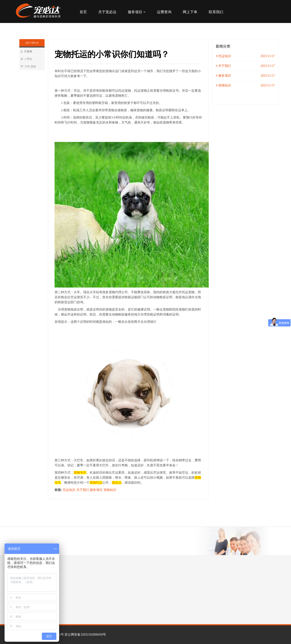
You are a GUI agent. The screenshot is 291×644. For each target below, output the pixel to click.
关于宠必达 (107, 12)
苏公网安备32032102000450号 (85, 635)
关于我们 (83, 490)
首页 (83, 12)
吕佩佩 (28, 51)
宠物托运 (96, 483)
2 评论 (28, 59)
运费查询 (164, 12)
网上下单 (190, 12)
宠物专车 (80, 473)
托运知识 (69, 490)
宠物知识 (110, 490)
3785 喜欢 (30, 66)
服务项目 (137, 12)
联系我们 (216, 12)
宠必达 (117, 483)
